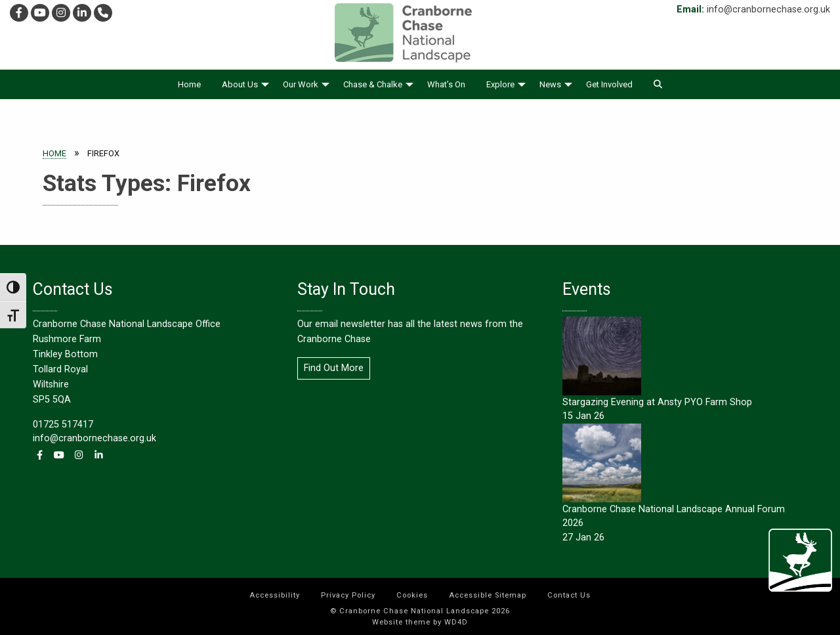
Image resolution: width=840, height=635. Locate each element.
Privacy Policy (348, 595)
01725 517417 (63, 425)
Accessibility (275, 595)
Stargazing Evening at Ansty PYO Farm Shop (657, 402)
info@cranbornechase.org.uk (768, 10)
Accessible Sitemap (488, 595)
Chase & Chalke (373, 84)
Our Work (301, 84)
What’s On (446, 84)
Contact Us (569, 595)
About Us (240, 84)
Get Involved (609, 84)
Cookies (412, 595)
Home (189, 84)
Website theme (401, 622)
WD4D (456, 622)
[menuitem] (189, 84)
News (550, 84)
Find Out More (334, 368)
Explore (500, 84)
